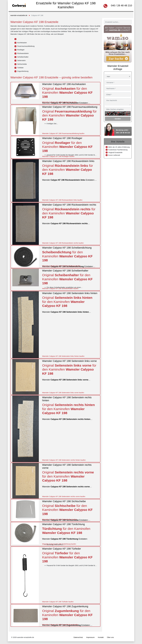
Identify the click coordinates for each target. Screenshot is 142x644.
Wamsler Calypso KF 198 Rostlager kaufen (58, 156)
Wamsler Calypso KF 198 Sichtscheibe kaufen (59, 519)
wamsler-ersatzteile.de (19, 15)
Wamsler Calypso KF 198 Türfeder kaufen (58, 602)
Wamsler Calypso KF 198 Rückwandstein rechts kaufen (63, 243)
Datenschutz (78, 637)
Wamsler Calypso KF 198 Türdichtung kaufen (59, 544)
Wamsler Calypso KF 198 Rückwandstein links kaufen (62, 200)
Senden (118, 119)
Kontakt (101, 637)
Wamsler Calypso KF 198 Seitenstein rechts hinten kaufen (64, 460)
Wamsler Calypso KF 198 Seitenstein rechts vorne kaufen (64, 496)
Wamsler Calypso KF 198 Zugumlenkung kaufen (60, 625)
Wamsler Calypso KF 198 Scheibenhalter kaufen (60, 288)
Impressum (90, 637)
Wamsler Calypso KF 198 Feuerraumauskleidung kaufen (63, 133)
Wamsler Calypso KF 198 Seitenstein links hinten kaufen (63, 356)
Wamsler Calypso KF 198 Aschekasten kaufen (59, 102)
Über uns (110, 637)
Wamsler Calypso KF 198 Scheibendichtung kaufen (61, 266)
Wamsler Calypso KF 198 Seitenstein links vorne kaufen (63, 393)
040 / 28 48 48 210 (121, 5)
